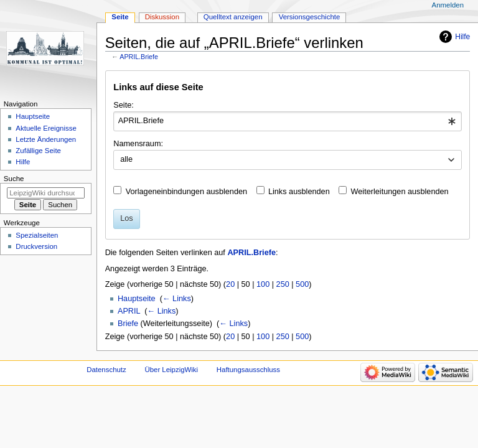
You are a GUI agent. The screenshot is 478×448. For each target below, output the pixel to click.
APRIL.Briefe (139, 57)
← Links (177, 299)
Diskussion (162, 17)
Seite (120, 17)
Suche (14, 179)
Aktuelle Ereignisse (46, 128)
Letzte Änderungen (46, 139)
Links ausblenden (299, 192)
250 (283, 284)
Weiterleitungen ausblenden (400, 192)
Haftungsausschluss (248, 370)
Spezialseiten (37, 235)
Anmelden (448, 5)
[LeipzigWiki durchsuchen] (46, 193)
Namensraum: (138, 144)
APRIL (129, 311)
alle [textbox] (126, 159)
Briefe (128, 324)
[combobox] (287, 121)
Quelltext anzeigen (233, 17)
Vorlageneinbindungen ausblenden (186, 192)
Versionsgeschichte (310, 17)
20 (230, 284)
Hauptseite (137, 299)
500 (302, 284)
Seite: (123, 105)
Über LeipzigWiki (171, 370)
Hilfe (462, 37)
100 (263, 284)
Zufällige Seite (38, 151)
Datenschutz (106, 370)
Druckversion (36, 246)
